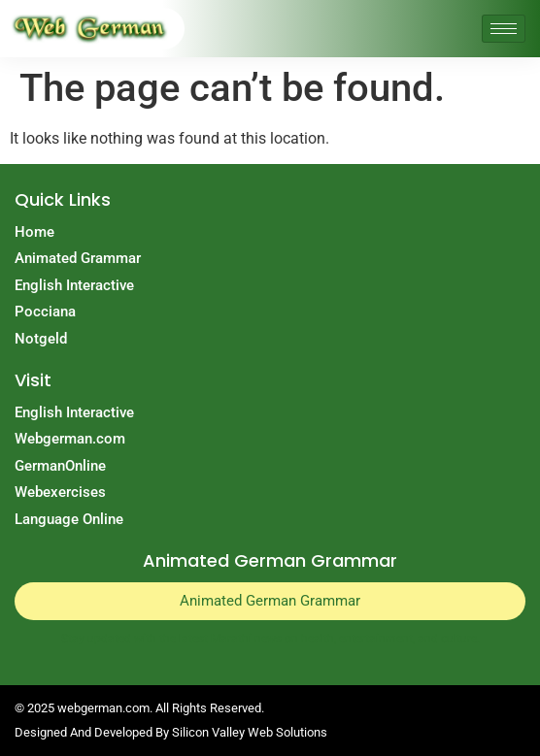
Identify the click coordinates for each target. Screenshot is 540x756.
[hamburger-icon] (504, 29)
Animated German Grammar (270, 601)
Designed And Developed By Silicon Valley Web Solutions (171, 732)
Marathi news (246, 639)
